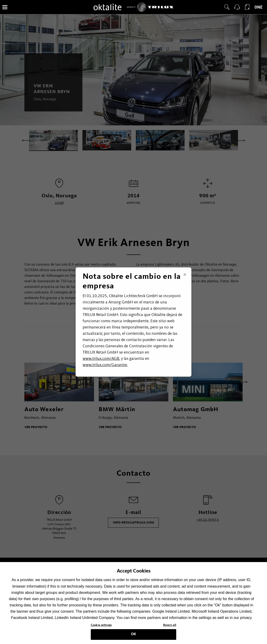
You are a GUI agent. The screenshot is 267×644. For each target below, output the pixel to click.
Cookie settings (101, 629)
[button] (227, 7)
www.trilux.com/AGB (101, 359)
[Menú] (5, 7)
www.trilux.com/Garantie (105, 365)
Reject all (170, 629)
